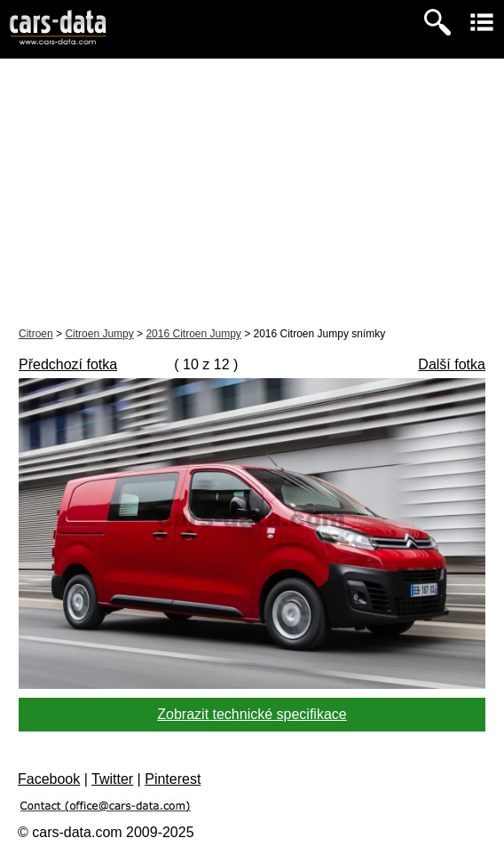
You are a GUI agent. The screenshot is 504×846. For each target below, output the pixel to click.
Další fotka (452, 364)
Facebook (49, 779)
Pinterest (173, 779)
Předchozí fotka (68, 364)
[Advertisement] (252, 192)
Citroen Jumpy (99, 334)
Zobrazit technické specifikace (252, 714)
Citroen (36, 334)
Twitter (112, 779)
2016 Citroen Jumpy (193, 334)
